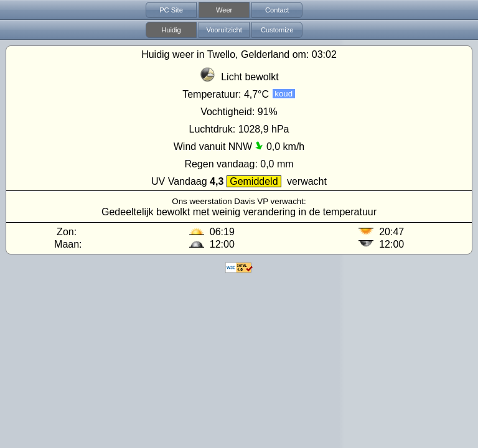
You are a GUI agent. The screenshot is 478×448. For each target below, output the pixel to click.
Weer (224, 10)
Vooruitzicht (224, 30)
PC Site (171, 10)
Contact (277, 10)
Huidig (171, 30)
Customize (277, 30)
